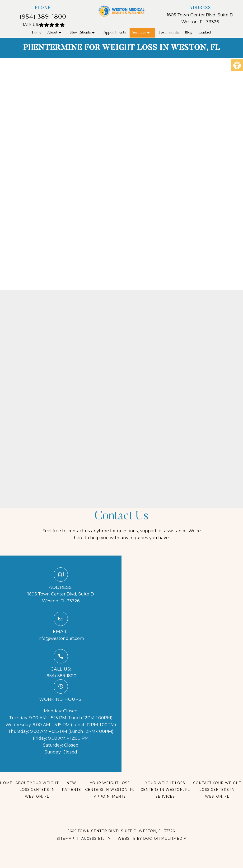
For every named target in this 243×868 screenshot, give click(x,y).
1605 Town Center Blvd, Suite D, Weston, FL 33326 (121, 831)
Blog (189, 33)
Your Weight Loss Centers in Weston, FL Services (165, 790)
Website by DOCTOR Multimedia (152, 839)
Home (37, 33)
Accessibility (96, 839)
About (52, 33)
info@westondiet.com (61, 638)
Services (139, 33)
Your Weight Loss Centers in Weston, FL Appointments (110, 790)
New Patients (80, 33)
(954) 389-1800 (43, 16)
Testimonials (169, 33)
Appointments (115, 33)
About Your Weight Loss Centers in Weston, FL (37, 790)
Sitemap (65, 839)
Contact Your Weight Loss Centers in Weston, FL (217, 790)
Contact (205, 33)
